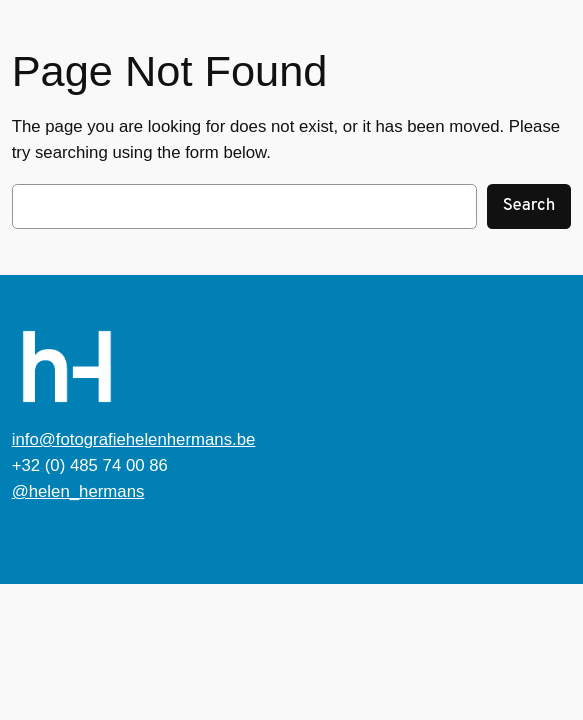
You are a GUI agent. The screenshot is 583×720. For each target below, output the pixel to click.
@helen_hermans (78, 491)
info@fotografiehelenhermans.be (134, 439)
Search (529, 205)
